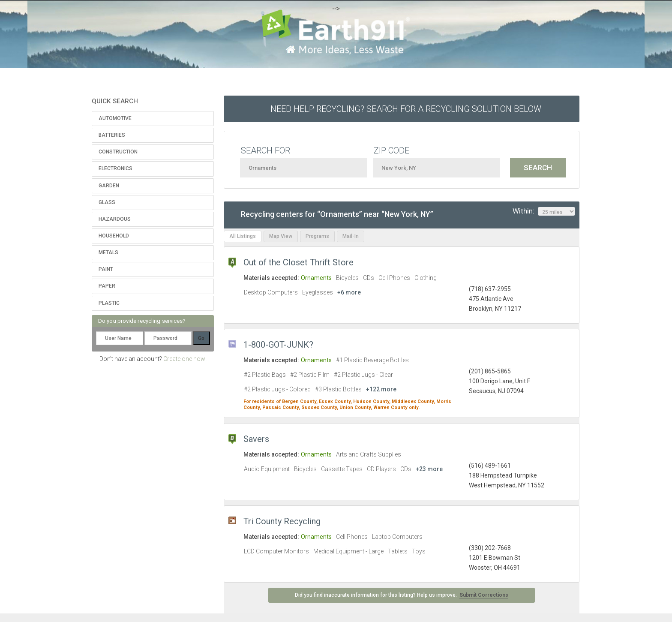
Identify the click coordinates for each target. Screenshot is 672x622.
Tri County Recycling (282, 521)
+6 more (349, 292)
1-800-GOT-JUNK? (278, 345)
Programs (317, 236)
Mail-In (351, 236)
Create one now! (185, 359)
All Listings (243, 236)
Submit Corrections (484, 595)
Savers (256, 439)
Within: (544, 211)
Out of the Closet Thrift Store (298, 262)
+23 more (429, 469)
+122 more (381, 389)
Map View (281, 236)
